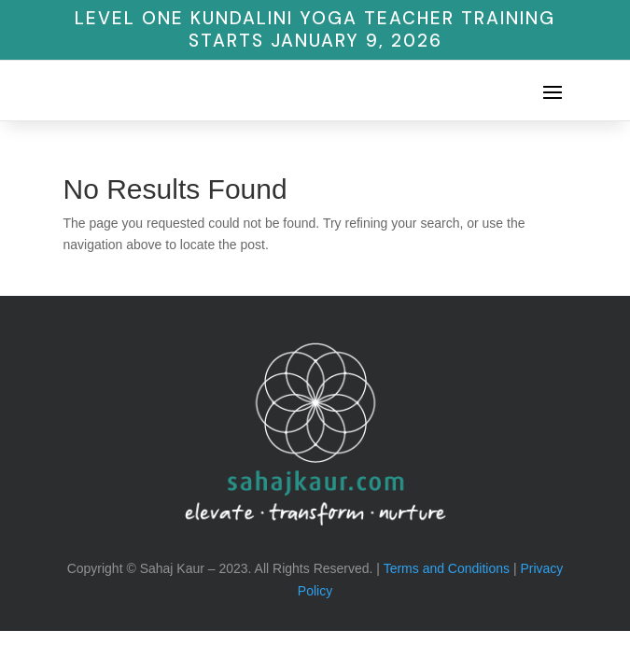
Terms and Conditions (447, 568)
